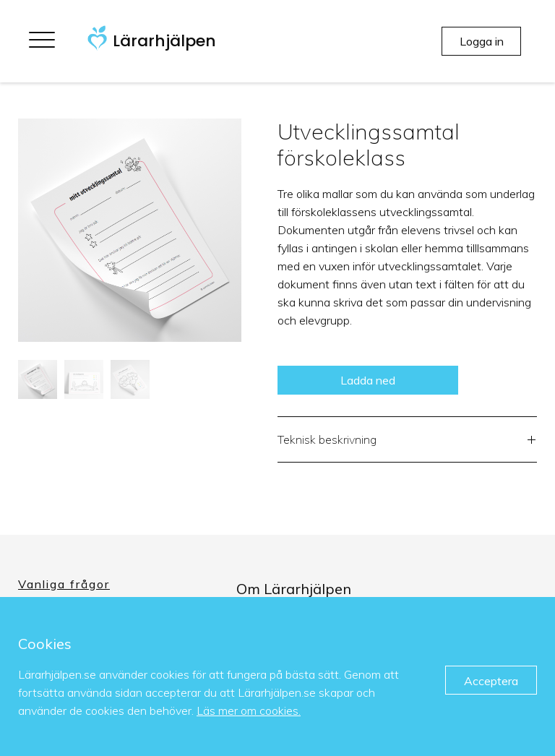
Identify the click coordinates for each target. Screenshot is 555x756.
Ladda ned (368, 380)
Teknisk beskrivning (407, 441)
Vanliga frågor (64, 584)
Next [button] (252, 231)
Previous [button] (7, 231)
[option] (130, 230)
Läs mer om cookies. (249, 710)
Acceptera (491, 681)
